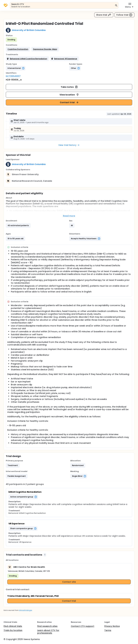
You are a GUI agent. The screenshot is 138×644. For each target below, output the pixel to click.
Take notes (69, 87)
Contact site (69, 582)
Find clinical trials (13, 626)
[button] (18, 49)
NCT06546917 (13, 76)
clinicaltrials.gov (25, 610)
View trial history (69, 145)
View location (69, 95)
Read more (69, 216)
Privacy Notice (112, 626)
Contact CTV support (83, 626)
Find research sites (47, 626)
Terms (108, 630)
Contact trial (69, 102)
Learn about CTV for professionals (48, 632)
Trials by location (13, 630)
